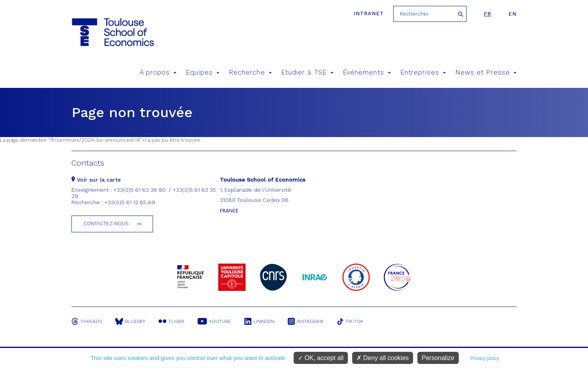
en (512, 14)
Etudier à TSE (307, 72)
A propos (158, 72)
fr (487, 14)
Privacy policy (485, 358)
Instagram (306, 321)
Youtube (214, 321)
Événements (367, 72)
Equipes (203, 72)
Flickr (171, 321)
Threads (87, 321)
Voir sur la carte (96, 180)
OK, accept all (321, 358)
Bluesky (130, 321)
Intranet (369, 13)
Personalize (438, 358)
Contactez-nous (106, 224)
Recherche (250, 72)
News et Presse (486, 72)
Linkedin (259, 321)
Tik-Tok (350, 321)
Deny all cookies (383, 358)
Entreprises (423, 72)
